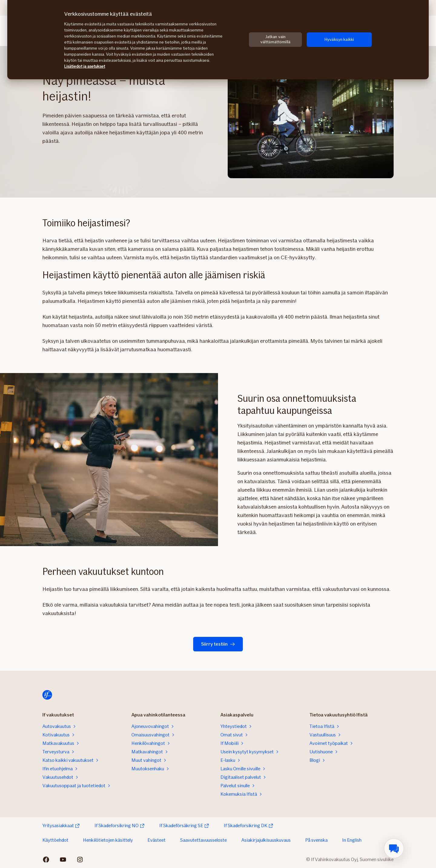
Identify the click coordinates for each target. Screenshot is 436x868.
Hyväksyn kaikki (339, 39)
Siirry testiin (218, 644)
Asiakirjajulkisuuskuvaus (266, 840)
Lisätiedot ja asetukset (85, 66)
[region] (218, 40)
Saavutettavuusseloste (203, 840)
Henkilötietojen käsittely (108, 840)
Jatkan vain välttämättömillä (275, 39)
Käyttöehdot (55, 840)
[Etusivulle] (47, 695)
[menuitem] (394, 848)
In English (352, 840)
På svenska (316, 840)
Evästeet (157, 840)
